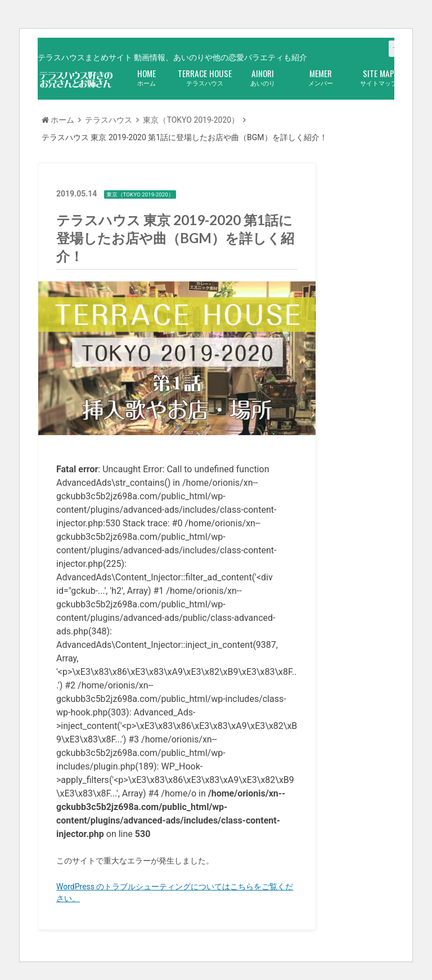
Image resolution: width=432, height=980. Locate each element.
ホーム (147, 77)
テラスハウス (204, 77)
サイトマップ (378, 77)
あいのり (262, 77)
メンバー (320, 77)
